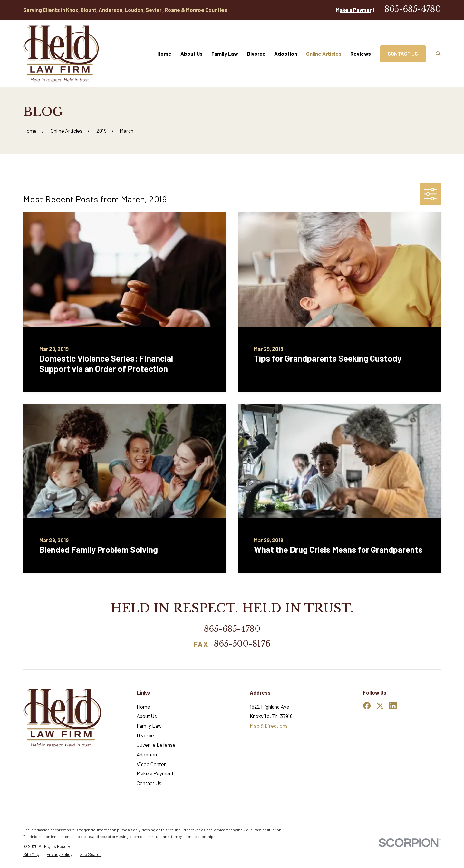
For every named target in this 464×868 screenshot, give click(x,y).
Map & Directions (269, 726)
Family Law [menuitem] (225, 54)
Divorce (145, 735)
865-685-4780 (413, 9)
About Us (147, 716)
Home (143, 707)
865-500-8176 (242, 644)
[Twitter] (380, 706)
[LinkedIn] (393, 706)
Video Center (151, 764)
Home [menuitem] (164, 54)
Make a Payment (355, 10)
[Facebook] (367, 706)
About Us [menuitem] (192, 54)
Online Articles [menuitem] (324, 54)
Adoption (147, 754)
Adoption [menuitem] (286, 54)
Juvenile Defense (156, 745)
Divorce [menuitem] (256, 54)
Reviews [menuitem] (361, 54)
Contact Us (403, 54)
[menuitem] (31, 855)
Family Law (149, 726)
